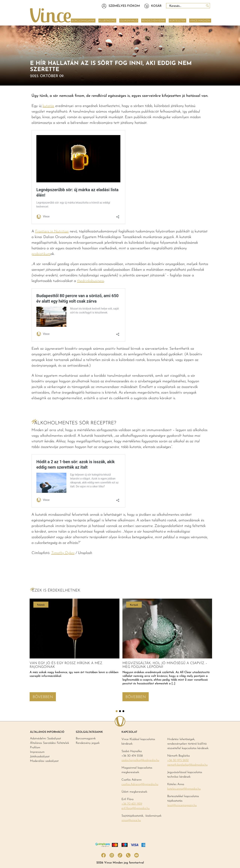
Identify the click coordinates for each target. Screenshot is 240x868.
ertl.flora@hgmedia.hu (136, 808)
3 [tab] (123, 711)
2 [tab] (120, 711)
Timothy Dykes (63, 553)
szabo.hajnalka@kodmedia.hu (140, 760)
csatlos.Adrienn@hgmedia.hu (140, 784)
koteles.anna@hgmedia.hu (184, 789)
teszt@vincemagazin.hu (182, 805)
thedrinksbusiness (90, 281)
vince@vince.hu (131, 820)
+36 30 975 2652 (178, 760)
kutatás (48, 106)
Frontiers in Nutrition (52, 231)
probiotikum (41, 254)
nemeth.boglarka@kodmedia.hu (187, 765)
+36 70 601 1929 (132, 804)
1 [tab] (117, 711)
